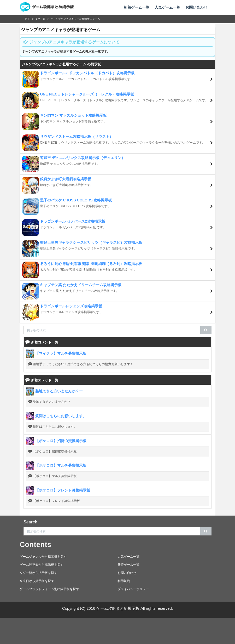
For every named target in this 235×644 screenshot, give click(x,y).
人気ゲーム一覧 (167, 7)
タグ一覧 (40, 19)
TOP (27, 19)
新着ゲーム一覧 (137, 7)
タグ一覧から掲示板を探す (38, 573)
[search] (206, 330)
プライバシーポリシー (133, 589)
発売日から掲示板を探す (37, 581)
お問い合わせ (196, 7)
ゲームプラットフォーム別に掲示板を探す (49, 589)
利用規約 (124, 581)
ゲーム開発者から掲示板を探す (42, 565)
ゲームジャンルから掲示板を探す (43, 557)
